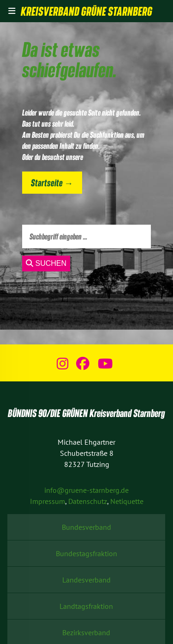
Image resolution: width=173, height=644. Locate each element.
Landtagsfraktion (86, 606)
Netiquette (127, 501)
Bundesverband (86, 527)
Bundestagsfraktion (86, 553)
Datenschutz (88, 501)
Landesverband (86, 580)
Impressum (48, 501)
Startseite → (52, 182)
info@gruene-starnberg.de (86, 490)
